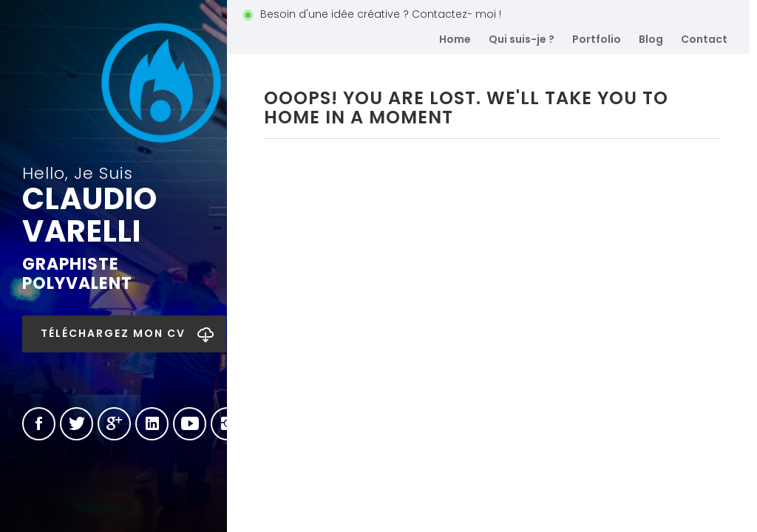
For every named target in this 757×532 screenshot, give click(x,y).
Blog (651, 39)
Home (455, 39)
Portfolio (597, 39)
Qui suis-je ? (522, 39)
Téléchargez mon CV (113, 333)
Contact (704, 39)
